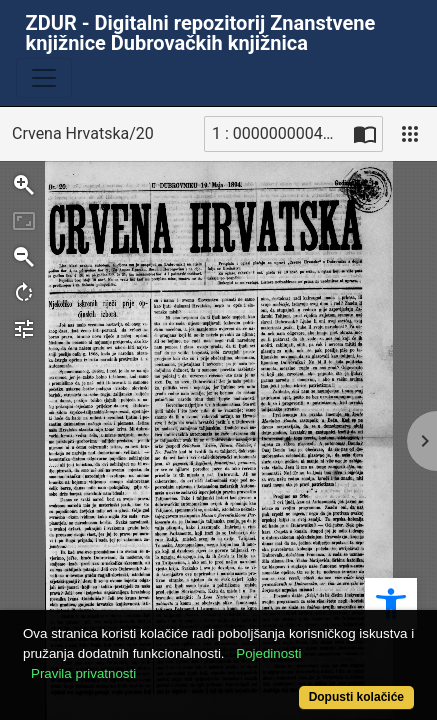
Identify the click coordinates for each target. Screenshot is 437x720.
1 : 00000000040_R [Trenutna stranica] (280, 133)
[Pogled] (410, 134)
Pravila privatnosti (83, 673)
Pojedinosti (268, 653)
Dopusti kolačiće (356, 697)
